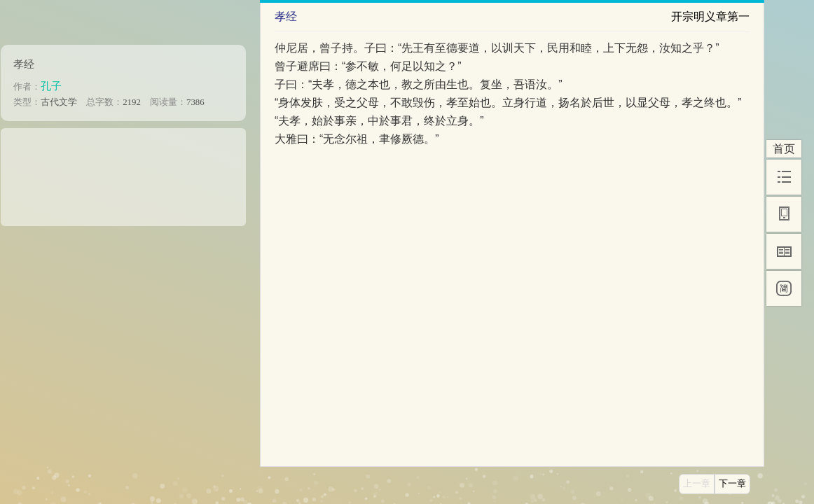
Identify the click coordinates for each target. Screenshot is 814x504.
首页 (784, 149)
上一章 (697, 484)
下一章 (732, 484)
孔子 (51, 86)
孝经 (24, 64)
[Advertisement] (123, 172)
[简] (784, 288)
